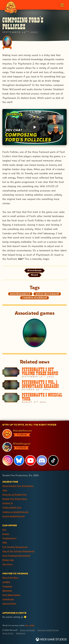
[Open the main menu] (62, 5)
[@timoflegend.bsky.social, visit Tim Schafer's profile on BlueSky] (33, 447)
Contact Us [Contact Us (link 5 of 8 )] (8, 503)
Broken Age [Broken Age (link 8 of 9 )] (8, 560)
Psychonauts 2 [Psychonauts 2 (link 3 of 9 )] (9, 538)
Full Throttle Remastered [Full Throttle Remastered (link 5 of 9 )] (15, 547)
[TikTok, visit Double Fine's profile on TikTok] (53, 460)
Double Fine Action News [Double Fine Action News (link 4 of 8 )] (15, 499)
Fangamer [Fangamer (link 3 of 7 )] (7, 586)
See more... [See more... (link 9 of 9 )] (8, 564)
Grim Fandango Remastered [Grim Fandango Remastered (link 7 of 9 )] (16, 556)
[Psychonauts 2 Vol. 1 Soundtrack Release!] (34, 385)
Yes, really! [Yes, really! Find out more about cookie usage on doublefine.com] (30, 625)
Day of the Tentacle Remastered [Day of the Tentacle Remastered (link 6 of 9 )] (18, 551)
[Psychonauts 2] (35, 333)
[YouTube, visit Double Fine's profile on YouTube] (30, 460)
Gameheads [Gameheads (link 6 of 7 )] (8, 599)
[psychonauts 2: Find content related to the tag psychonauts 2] (20, 294)
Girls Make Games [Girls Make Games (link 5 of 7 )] (11, 595)
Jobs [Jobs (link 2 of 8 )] (5, 490)
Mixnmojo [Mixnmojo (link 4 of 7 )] (7, 591)
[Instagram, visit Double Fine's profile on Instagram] (8, 460)
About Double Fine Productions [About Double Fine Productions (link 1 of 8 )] (18, 486)
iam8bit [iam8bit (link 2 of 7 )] (6, 582)
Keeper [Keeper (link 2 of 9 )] (6, 534)
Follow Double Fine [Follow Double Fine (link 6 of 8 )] (12, 507)
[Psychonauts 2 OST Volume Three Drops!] (34, 372)
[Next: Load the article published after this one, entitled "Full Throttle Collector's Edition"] (35, 275)
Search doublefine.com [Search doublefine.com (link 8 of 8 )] (14, 516)
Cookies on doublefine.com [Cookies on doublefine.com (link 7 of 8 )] (15, 512)
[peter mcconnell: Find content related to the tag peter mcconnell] (47, 294)
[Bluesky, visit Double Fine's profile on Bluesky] (19, 460)
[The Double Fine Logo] (11, 7)
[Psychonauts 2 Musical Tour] (34, 398)
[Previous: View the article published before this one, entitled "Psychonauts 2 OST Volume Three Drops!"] (34, 271)
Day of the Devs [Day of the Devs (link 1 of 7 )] (10, 578)
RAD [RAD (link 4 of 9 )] (5, 542)
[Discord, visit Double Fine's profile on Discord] (42, 460)
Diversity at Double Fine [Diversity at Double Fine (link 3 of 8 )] (14, 495)
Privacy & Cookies (28, 630)
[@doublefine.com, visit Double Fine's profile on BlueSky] (33, 434)
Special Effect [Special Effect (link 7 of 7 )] (9, 604)
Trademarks (21, 633)
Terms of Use (8, 633)
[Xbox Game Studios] (51, 639)
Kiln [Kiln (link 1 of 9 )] (4, 530)
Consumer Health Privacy (48, 630)
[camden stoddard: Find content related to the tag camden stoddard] (34, 298)
